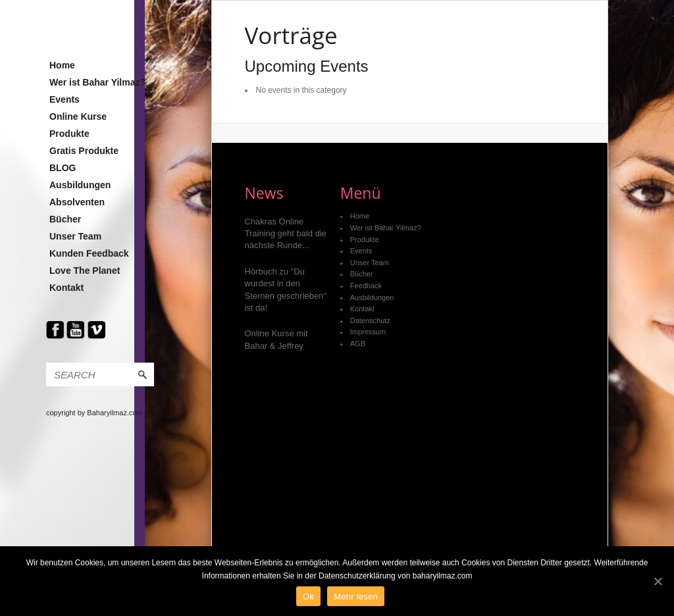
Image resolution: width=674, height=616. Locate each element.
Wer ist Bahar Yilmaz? (97, 82)
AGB (358, 344)
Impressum (368, 332)
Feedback (366, 286)
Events (65, 99)
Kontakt (66, 288)
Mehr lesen (356, 597)
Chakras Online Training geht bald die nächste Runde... (286, 233)
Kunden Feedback (89, 253)
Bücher (65, 219)
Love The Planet (85, 270)
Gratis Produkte (84, 151)
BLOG (63, 168)
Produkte (69, 134)
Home (62, 65)
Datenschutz (370, 321)
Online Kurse (78, 116)
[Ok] (658, 581)
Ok (308, 597)
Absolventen (77, 202)
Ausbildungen (80, 185)
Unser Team (75, 236)
